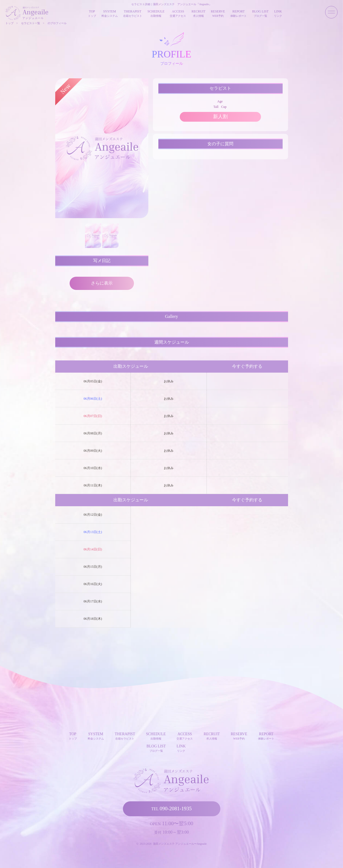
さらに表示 (102, 283)
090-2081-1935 (171, 809)
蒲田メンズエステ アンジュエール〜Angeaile (180, 844)
